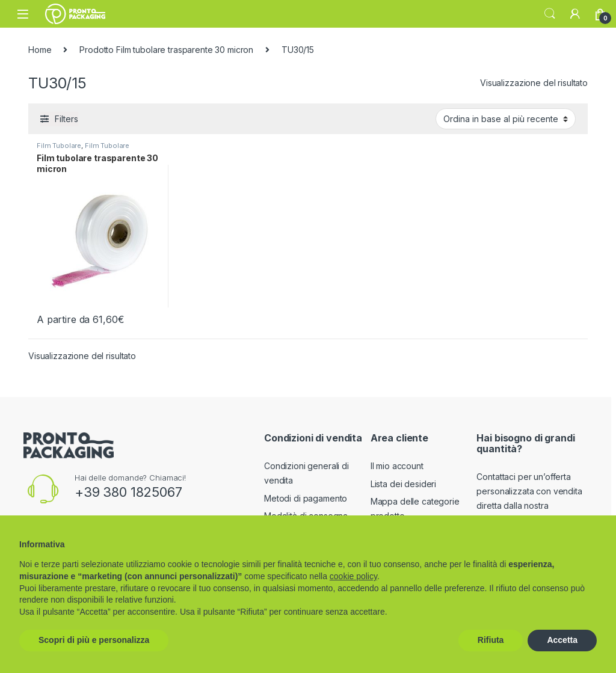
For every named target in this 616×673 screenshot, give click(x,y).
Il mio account (397, 466)
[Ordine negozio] (506, 118)
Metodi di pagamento (306, 498)
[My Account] (575, 14)
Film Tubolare (59, 146)
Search (550, 14)
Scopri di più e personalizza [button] (94, 640)
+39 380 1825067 (128, 492)
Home (40, 50)
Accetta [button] (562, 640)
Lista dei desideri (403, 484)
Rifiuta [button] (491, 640)
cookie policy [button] (353, 576)
